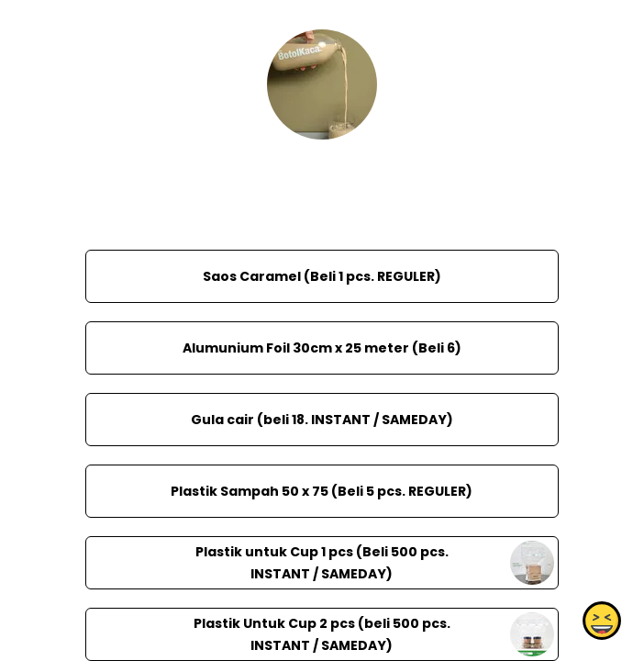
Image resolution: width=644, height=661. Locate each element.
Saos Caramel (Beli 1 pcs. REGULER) (322, 276)
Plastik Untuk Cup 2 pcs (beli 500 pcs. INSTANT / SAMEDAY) (322, 634)
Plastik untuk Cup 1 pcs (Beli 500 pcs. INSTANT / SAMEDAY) (322, 563)
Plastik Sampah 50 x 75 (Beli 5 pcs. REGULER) (322, 491)
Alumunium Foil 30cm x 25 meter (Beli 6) (322, 348)
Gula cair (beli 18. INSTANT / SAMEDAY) (322, 420)
